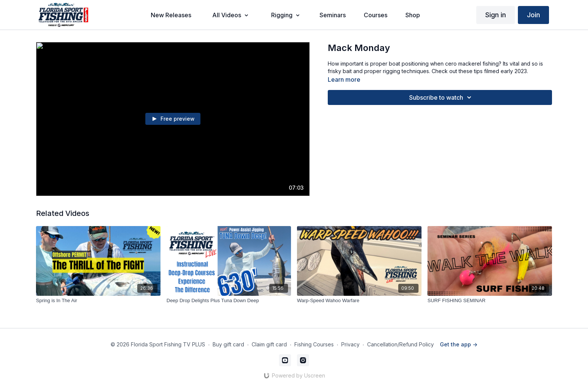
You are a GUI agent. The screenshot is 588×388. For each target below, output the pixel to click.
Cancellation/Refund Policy (400, 344)
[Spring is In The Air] (98, 301)
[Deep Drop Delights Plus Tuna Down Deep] (229, 301)
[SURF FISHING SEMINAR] (490, 301)
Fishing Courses (314, 344)
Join (533, 15)
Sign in (496, 15)
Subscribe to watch (441, 97)
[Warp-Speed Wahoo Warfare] (359, 301)
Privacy (350, 344)
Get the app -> (459, 344)
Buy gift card (228, 344)
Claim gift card (269, 344)
